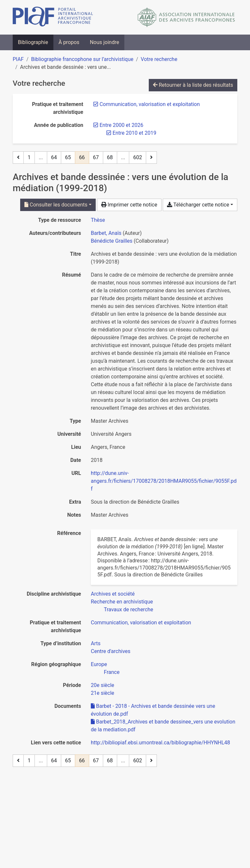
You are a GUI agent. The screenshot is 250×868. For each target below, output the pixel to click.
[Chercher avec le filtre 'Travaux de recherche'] (129, 609)
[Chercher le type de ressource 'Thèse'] (98, 220)
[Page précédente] (18, 158)
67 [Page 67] (96, 157)
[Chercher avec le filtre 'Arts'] (96, 643)
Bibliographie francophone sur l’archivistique (82, 59)
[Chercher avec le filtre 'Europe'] (99, 664)
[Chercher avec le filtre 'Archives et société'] (113, 594)
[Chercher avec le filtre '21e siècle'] (103, 693)
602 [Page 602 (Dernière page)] (138, 157)
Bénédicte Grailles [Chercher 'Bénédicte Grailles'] (112, 241)
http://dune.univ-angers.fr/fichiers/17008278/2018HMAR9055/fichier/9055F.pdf (164, 481)
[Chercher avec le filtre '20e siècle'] (103, 685)
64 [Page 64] (54, 157)
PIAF (18, 59)
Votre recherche (159, 59)
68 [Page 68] (110, 157)
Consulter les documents (56, 205)
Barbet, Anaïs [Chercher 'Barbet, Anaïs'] (106, 233)
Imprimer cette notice (129, 205)
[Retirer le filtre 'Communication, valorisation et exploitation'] (150, 104)
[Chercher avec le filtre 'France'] (112, 672)
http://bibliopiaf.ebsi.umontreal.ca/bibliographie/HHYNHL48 (160, 743)
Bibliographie (33, 42)
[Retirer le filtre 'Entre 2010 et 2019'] (134, 133)
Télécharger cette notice (198, 205)
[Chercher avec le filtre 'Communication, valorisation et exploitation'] (141, 623)
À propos (69, 42)
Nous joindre (104, 42)
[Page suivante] (151, 158)
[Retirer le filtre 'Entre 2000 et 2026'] (121, 125)
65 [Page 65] (68, 157)
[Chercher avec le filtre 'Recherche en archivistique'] (122, 602)
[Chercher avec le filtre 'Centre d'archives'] (111, 651)
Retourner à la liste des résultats (193, 85)
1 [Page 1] (29, 157)
